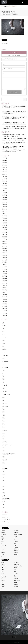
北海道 (4, 415)
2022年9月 (5, 218)
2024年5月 (5, 186)
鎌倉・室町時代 (17, 549)
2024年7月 (5, 181)
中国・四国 (5, 391)
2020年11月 (5, 241)
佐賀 (3, 448)
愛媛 (3, 341)
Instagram (13, 637)
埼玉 (3, 478)
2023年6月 (5, 197)
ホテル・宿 (5, 385)
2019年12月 (5, 262)
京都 (3, 418)
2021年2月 (5, 234)
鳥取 (3, 472)
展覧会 (3, 538)
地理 (2, 536)
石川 (3, 335)
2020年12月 (5, 239)
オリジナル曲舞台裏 (18, 534)
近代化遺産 (4, 534)
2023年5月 (5, 200)
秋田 (3, 451)
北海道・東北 (5, 355)
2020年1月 (5, 260)
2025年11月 (5, 172)
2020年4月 (5, 255)
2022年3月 (5, 232)
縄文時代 (3, 531)
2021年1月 (5, 237)
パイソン (4, 338)
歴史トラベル (11, 642)
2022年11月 (5, 214)
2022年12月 (5, 211)
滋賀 (3, 332)
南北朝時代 (16, 533)
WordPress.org (6, 522)
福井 (3, 373)
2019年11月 (5, 265)
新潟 (3, 508)
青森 (3, 427)
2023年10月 (5, 190)
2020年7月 (5, 251)
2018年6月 (5, 299)
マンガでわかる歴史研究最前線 (9, 454)
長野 (3, 490)
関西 (3, 379)
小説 (2, 540)
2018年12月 (5, 288)
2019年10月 (5, 267)
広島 (3, 400)
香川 (3, 364)
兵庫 (3, 436)
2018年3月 (5, 306)
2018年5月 (5, 302)
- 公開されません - (8, 69)
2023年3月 (5, 204)
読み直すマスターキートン (8, 445)
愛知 (3, 346)
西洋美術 (3, 555)
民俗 (2, 551)
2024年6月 (5, 184)
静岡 (3, 323)
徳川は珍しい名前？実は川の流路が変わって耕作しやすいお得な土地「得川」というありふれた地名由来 (14, 107)
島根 (3, 424)
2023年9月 (5, 193)
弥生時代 (3, 533)
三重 (3, 358)
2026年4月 (5, 160)
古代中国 (3, 549)
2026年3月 (5, 163)
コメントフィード (6, 519)
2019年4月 (5, 278)
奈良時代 (16, 553)
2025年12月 (5, 170)
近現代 (15, 536)
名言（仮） (5, 442)
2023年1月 (5, 209)
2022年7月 (5, 223)
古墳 (15, 544)
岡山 (3, 388)
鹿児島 (4, 496)
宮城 (3, 463)
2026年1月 (5, 167)
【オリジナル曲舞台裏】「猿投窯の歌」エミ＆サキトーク (14, 123)
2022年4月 (5, 230)
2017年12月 (5, 313)
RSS (15, 637)
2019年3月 (5, 281)
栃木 (3, 352)
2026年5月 (5, 158)
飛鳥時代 (16, 555)
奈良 (3, 421)
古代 (15, 545)
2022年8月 (5, 221)
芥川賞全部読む (6, 361)
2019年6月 (5, 274)
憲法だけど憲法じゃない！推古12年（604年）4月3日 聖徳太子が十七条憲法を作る (14, 113)
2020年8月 (5, 248)
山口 (3, 382)
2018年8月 (5, 297)
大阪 (3, 481)
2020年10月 (5, 244)
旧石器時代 (16, 531)
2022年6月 (5, 225)
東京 (3, 397)
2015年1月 (5, 315)
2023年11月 (5, 188)
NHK (3, 433)
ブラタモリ (5, 430)
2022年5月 (5, 228)
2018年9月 (5, 295)
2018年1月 (5, 311)
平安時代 (16, 551)
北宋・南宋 (4, 545)
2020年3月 (5, 258)
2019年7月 (5, 272)
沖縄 (3, 505)
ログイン (4, 515)
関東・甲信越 (5, 367)
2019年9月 (5, 269)
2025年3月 (5, 179)
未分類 (4, 343)
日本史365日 (5, 469)
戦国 (15, 538)
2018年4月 (5, 304)
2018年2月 (5, 309)
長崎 (3, 412)
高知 (3, 409)
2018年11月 (5, 290)
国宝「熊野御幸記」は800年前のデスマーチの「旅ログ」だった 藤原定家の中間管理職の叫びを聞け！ (14, 118)
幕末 (15, 540)
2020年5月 (5, 253)
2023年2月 (5, 207)
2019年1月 (5, 285)
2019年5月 (5, 276)
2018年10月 (5, 292)
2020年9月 (5, 246)
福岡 (3, 376)
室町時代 (3, 553)
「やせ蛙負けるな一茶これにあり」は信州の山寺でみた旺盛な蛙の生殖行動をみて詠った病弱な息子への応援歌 (14, 127)
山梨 (3, 329)
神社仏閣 (16, 547)
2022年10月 (5, 216)
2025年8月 (5, 177)
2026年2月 (5, 165)
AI (2, 556)
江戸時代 (16, 542)
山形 (3, 475)
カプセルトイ (5, 460)
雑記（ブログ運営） (7, 499)
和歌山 (4, 493)
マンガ (3, 542)
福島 (3, 487)
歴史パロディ (5, 406)
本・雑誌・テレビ (6, 394)
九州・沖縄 (5, 403)
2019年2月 (5, 283)
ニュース (4, 326)
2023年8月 (5, 195)
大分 (3, 484)
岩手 (3, 439)
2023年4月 (5, 202)
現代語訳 (4, 349)
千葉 (3, 457)
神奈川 (4, 502)
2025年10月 (5, 174)
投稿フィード (5, 517)
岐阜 (3, 370)
